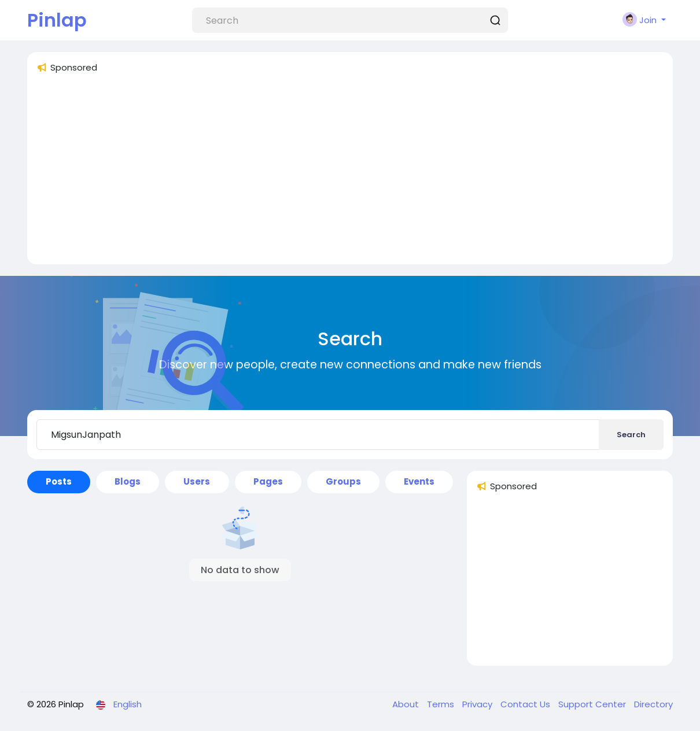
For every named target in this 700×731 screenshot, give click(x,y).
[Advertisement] (350, 174)
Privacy (478, 704)
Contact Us (526, 704)
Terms (442, 704)
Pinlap (57, 20)
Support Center (593, 704)
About (407, 704)
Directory (653, 704)
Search (631, 435)
